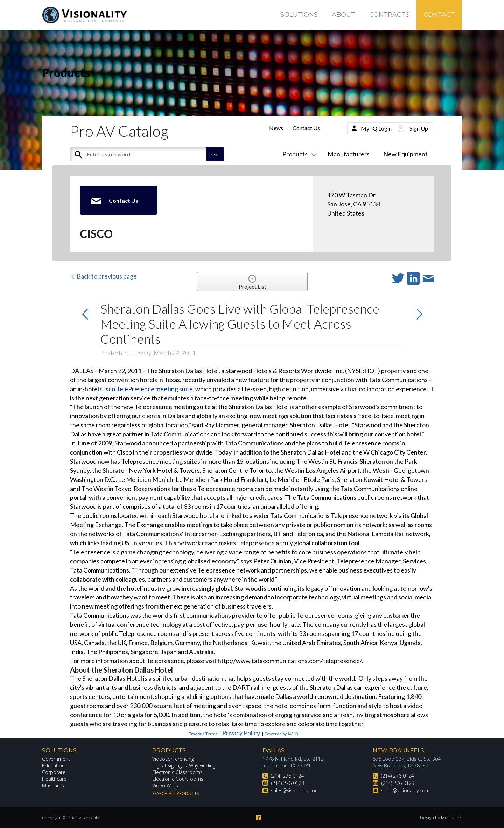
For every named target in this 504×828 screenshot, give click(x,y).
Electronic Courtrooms (178, 779)
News (276, 128)
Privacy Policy (241, 733)
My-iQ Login (376, 128)
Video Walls (165, 785)
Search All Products (176, 794)
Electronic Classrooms (177, 772)
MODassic (451, 818)
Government (56, 759)
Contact (439, 15)
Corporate (54, 772)
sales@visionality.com (295, 790)
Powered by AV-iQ (281, 734)
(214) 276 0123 (288, 783)
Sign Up (419, 128)
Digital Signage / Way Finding (184, 766)
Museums (53, 785)
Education (53, 766)
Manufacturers (349, 154)
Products (298, 154)
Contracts (389, 15)
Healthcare (54, 779)
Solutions (299, 15)
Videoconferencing (173, 759)
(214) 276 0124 (287, 776)
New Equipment (405, 154)
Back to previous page (103, 276)
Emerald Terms (203, 734)
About (344, 15)
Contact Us (306, 128)
